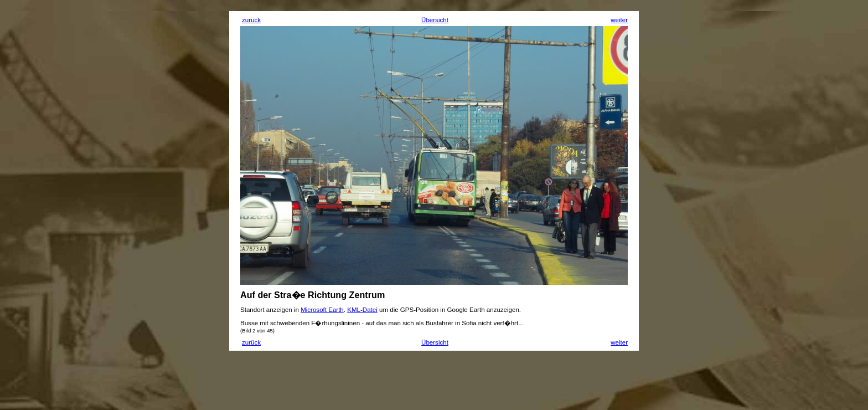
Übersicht (435, 20)
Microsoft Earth (322, 310)
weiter (619, 20)
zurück (251, 20)
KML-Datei (362, 310)
